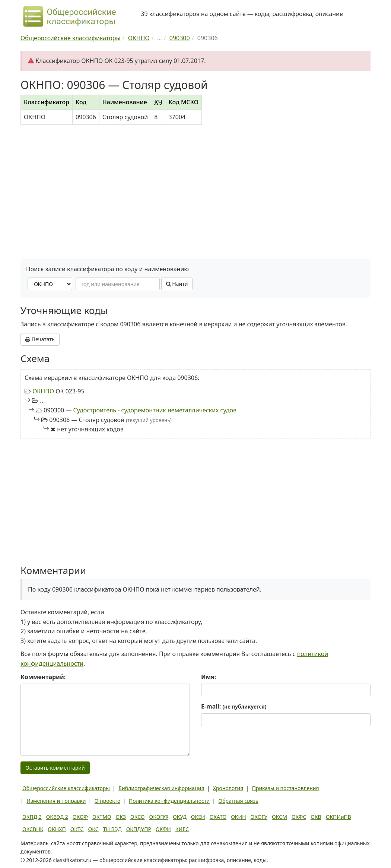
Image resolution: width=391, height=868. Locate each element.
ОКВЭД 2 (57, 817)
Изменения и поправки (56, 801)
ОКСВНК (33, 829)
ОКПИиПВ (338, 817)
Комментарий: (43, 677)
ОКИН (238, 817)
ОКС (93, 829)
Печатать (40, 339)
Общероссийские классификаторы (66, 788)
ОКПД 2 (32, 817)
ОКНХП (57, 829)
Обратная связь (239, 801)
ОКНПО (43, 391)
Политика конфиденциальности (169, 801)
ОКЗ (121, 817)
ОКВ (316, 817)
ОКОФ (80, 817)
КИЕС (182, 829)
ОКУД (180, 817)
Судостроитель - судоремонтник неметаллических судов (155, 410)
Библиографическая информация (161, 788)
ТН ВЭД (112, 829)
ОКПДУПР (139, 829)
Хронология (228, 788)
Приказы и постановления (286, 788)
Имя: (209, 677)
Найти (177, 284)
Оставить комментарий (55, 768)
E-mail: (234, 706)
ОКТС (77, 829)
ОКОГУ (259, 817)
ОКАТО (218, 817)
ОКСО (137, 817)
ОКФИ (163, 829)
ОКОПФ (159, 817)
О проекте (107, 801)
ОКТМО (102, 817)
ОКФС (299, 817)
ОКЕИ (198, 817)
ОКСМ (279, 817)
